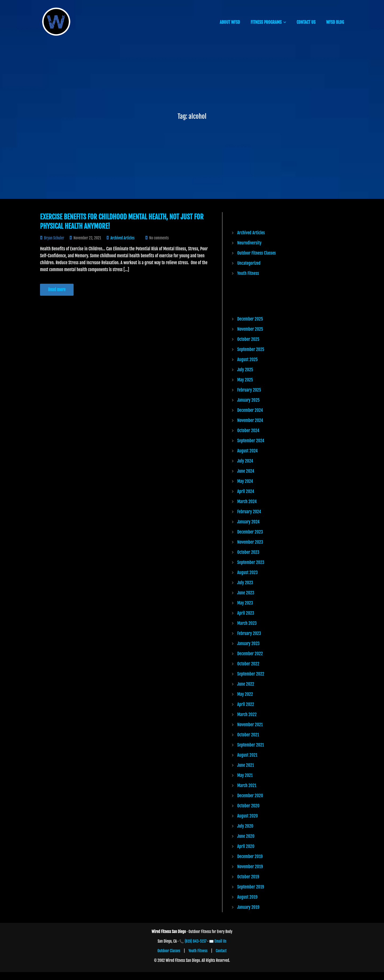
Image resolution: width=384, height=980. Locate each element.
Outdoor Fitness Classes (257, 253)
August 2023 (248, 572)
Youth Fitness (248, 273)
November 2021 (250, 725)
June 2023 (246, 593)
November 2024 (250, 420)
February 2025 (249, 390)
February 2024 (249, 512)
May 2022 (245, 694)
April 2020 (246, 846)
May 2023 (245, 603)
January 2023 (249, 643)
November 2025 (250, 329)
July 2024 (245, 461)
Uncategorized (249, 263)
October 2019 (248, 877)
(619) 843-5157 (196, 941)
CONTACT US (306, 22)
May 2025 (245, 380)
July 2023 (245, 583)
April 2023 (246, 613)
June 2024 (246, 471)
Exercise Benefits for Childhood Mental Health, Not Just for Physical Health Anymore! (122, 222)
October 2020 (249, 806)
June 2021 (246, 765)
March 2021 (247, 785)
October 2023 (248, 552)
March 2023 (247, 623)
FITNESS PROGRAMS (266, 22)
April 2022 (246, 704)
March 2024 (247, 501)
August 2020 (248, 816)
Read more (57, 290)
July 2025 (245, 370)
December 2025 (250, 319)
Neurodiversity (249, 243)
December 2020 (250, 796)
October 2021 (248, 735)
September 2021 (251, 745)
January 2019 (248, 907)
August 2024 (248, 451)
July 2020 (245, 826)
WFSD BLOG (335, 22)
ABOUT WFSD (230, 22)
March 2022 (247, 714)
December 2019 (250, 856)
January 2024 (249, 522)
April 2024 (246, 491)
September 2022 (251, 674)
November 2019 (250, 867)
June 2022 (246, 684)
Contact (221, 951)
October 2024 (248, 430)
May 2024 (245, 481)
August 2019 (247, 897)
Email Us (220, 941)
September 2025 (251, 349)
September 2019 (251, 887)
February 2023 (249, 633)
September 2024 (251, 441)
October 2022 (248, 664)
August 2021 (247, 755)
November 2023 (250, 542)
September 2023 (251, 562)
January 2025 (249, 400)
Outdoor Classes (169, 951)
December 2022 (250, 654)
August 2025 (248, 359)
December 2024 (250, 410)
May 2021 (245, 775)
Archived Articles (123, 238)
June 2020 (246, 836)
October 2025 (248, 339)
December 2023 (250, 532)
